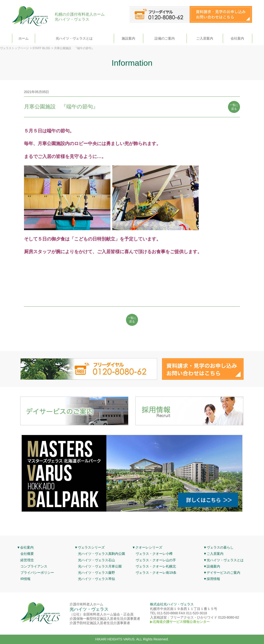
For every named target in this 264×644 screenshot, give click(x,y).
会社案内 (237, 38)
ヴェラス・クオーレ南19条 (156, 573)
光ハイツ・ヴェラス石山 (96, 560)
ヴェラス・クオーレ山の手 (156, 560)
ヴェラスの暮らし (220, 547)
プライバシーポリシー (37, 573)
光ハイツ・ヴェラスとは (74, 38)
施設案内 (128, 38)
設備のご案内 (165, 38)
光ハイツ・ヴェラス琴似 (96, 579)
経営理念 (27, 560)
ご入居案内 (205, 38)
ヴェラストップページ (14, 48)
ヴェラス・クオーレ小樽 (154, 554)
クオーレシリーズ (149, 547)
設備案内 (213, 566)
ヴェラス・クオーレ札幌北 (156, 566)
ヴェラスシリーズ (91, 547)
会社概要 (27, 554)
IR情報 (25, 579)
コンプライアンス (34, 566)
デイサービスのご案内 (223, 573)
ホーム (24, 38)
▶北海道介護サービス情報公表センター (180, 622)
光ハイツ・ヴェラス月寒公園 (100, 566)
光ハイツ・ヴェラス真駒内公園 (102, 554)
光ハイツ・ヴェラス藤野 (96, 573)
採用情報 (213, 579)
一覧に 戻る (234, 107)
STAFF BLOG (41, 48)
